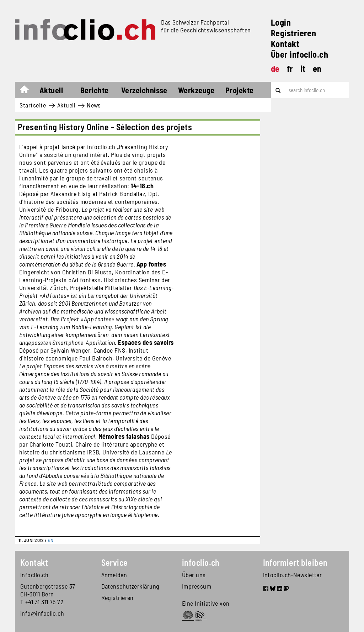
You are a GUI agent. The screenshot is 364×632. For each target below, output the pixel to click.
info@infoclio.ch (42, 613)
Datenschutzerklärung (130, 586)
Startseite (28, 91)
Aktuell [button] (51, 90)
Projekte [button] (240, 90)
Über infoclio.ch (299, 54)
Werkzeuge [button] (196, 90)
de (275, 69)
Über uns (194, 575)
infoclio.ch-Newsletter (293, 575)
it (303, 69)
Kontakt (285, 44)
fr (290, 69)
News (94, 105)
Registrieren (293, 33)
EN (50, 540)
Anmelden (114, 575)
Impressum (197, 586)
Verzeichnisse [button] (144, 90)
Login (281, 22)
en (317, 69)
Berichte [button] (95, 90)
